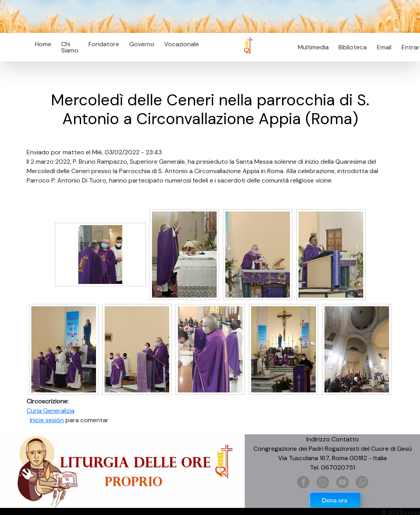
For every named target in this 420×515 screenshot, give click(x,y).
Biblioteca (353, 47)
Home (43, 44)
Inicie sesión (47, 420)
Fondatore (104, 44)
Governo (142, 44)
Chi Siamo (70, 47)
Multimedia (313, 47)
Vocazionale (182, 44)
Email (382, 47)
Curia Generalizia (51, 411)
